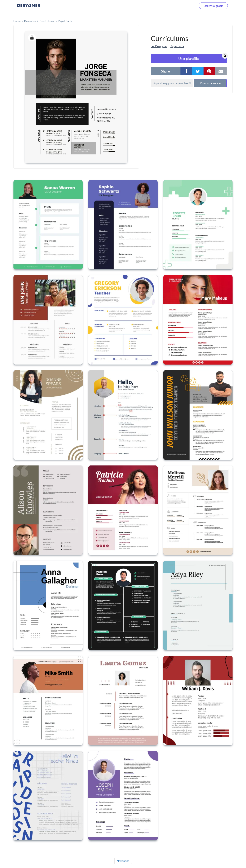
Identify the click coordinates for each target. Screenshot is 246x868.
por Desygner (159, 46)
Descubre (30, 21)
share (165, 71)
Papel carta (177, 46)
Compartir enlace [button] (210, 83)
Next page (123, 861)
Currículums (47, 21)
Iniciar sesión (183, 6)
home (17, 21)
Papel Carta (65, 21)
